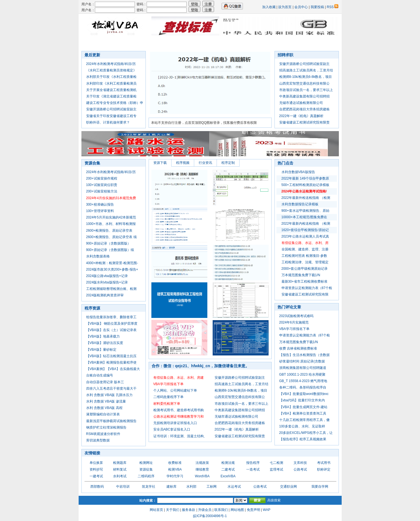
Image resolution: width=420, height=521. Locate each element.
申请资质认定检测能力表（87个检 (307, 288)
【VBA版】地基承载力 (103, 336)
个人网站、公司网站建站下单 (175, 390)
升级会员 (205, 510)
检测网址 (146, 463)
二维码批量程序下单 (168, 397)
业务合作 (257, 43)
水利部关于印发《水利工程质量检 (111, 77)
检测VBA (175, 469)
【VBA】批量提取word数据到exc (304, 394)
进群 (301, 43)
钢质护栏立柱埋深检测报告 (106, 427)
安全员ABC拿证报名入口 (172, 429)
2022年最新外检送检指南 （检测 (306, 198)
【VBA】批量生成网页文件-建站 (303, 407)
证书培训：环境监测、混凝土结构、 (180, 436)
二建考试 (228, 469)
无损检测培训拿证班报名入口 (175, 423)
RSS (333, 7)
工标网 (212, 487)
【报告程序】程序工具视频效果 (303, 439)
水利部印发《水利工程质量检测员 (111, 83)
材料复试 (120, 469)
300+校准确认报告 (100, 204)
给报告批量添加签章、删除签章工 (111, 317)
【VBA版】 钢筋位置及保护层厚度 (112, 324)
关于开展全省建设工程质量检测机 (111, 90)
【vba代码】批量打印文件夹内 (302, 400)
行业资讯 (184, 43)
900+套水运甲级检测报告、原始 (305, 211)
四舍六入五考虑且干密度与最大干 (111, 389)
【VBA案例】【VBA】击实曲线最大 (113, 369)
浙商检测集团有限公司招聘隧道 (303, 368)
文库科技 (300, 463)
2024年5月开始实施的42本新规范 (111, 217)
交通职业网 (288, 487)
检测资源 (208, 43)
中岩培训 (123, 487)
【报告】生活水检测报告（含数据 (304, 355)
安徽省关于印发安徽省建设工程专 (111, 116)
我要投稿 (317, 7)
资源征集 (146, 469)
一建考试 (96, 476)
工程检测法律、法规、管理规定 (305, 262)
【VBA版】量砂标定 (101, 350)
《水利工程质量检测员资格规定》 (111, 70)
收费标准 (175, 463)
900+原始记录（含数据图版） (108, 243)
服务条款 (189, 510)
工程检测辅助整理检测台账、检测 (111, 289)
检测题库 (120, 463)
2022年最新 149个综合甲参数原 (305, 178)
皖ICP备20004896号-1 (210, 516)
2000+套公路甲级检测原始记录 (305, 269)
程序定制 (228, 163)
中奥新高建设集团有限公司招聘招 (304, 96)
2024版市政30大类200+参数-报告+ (112, 269)
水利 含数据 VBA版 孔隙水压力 (109, 395)
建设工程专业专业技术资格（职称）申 (115, 103)
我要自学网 (320, 487)
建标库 (172, 487)
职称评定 (324, 469)
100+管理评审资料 (100, 211)
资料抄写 (96, 469)
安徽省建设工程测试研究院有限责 (304, 122)
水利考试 (120, 476)
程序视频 (183, 163)
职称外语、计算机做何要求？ (108, 122)
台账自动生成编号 (100, 375)
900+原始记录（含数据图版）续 (110, 250)
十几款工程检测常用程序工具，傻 (304, 420)
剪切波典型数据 (98, 440)
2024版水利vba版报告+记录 (107, 282)
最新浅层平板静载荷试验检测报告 (111, 421)
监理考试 (276, 469)
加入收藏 (269, 7)
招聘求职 (112, 43)
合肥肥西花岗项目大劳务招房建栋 (304, 109)
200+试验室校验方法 (102, 191)
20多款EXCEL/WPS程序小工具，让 (306, 433)
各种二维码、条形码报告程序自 (303, 387)
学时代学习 (175, 476)
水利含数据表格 (98, 256)
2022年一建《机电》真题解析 (301, 116)
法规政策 (202, 463)
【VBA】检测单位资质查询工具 (303, 413)
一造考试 (253, 469)
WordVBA (202, 476)
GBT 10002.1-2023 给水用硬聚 (302, 375)
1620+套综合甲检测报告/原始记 (305, 230)
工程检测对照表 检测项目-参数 (304, 256)
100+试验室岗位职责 (102, 185)
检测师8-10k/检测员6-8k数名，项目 (306, 77)
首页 (92, 43)
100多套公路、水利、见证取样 (302, 426)
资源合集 (233, 43)
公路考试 (300, 469)
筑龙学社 (149, 487)
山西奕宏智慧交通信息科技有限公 (304, 83)
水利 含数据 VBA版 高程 (104, 408)
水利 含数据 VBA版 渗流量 (106, 401)
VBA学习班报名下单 (294, 329)
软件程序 (136, 43)
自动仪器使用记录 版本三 (105, 382)
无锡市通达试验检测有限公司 (301, 103)
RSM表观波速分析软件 (103, 434)
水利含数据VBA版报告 (298, 172)
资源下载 (160, 163)
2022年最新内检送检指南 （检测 (306, 224)
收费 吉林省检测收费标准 (298, 348)
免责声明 (254, 510)
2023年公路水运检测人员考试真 (305, 236)
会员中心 (301, 7)
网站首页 (156, 510)
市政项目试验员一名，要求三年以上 (306, 90)
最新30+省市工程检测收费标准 (304, 282)
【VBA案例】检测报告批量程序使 (111, 362)
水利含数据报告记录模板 (300, 204)
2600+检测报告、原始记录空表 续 (112, 237)
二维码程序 (146, 476)
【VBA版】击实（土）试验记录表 (111, 330)
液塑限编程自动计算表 (103, 414)
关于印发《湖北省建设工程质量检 (111, 96)
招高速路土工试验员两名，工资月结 (306, 70)
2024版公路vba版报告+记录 (107, 276)
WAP (267, 510)
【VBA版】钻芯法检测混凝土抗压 (111, 356)
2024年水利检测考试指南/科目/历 (111, 64)
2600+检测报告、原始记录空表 (109, 231)
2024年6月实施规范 (294, 322)
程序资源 (92, 308)
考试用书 (324, 463)
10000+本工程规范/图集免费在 (304, 217)
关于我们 (173, 510)
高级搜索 (274, 500)
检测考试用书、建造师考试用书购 (179, 410)
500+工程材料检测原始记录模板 (305, 185)
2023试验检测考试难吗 (296, 316)
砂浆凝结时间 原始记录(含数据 (302, 361)
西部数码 (97, 487)
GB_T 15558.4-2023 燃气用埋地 (303, 381)
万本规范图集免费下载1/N (301, 275)
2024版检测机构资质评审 (105, 295)
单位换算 (96, 463)
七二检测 (281, 43)
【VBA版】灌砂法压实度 (105, 343)
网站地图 (237, 510)
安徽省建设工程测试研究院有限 (305, 294)
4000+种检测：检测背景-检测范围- (112, 263)
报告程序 (253, 463)
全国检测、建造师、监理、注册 (305, 249)
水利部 (191, 487)
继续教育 (202, 469)
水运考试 (234, 487)
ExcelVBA (228, 476)
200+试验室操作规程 (102, 178)
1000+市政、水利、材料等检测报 (111, 224)
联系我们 (221, 510)
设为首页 (285, 7)
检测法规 (228, 463)
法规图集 (160, 43)
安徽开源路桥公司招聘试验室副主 (111, 109)
